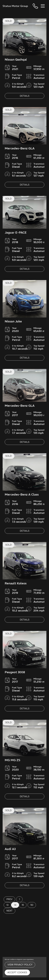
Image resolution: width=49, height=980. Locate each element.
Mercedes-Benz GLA (20, 148)
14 (15, 905)
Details (25, 96)
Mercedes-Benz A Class (22, 494)
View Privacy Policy (20, 965)
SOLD (8, 21)
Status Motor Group (15, 6)
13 (7, 905)
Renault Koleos (16, 583)
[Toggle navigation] (43, 6)
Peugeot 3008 (15, 672)
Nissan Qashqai (16, 59)
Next (9, 911)
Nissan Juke (13, 321)
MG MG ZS (12, 760)
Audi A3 (10, 849)
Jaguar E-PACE (16, 232)
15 (23, 905)
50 (32, 905)
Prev (9, 899)
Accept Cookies (17, 972)
